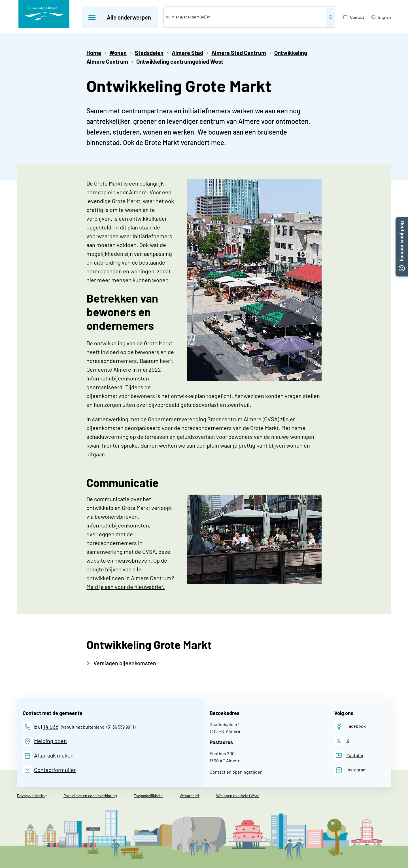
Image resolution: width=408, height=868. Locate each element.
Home (94, 53)
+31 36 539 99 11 (120, 727)
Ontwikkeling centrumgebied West (180, 61)
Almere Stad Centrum (239, 53)
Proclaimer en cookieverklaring (90, 796)
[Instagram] (350, 770)
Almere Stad (187, 53)
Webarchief (189, 796)
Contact (353, 17)
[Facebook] (350, 726)
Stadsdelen (149, 53)
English (381, 17)
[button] (402, 220)
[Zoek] (245, 17)
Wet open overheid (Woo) (238, 796)
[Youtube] (349, 755)
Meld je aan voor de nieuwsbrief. (126, 587)
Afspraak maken (54, 755)
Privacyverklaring (32, 796)
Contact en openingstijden (236, 772)
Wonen (118, 53)
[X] (342, 741)
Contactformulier (55, 770)
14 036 (51, 726)
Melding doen (50, 741)
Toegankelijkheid (148, 796)
